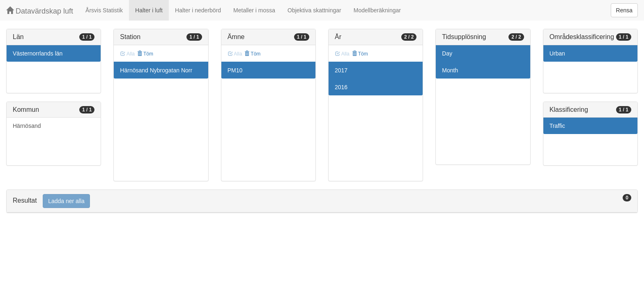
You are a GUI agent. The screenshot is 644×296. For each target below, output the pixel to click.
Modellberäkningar (377, 10)
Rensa (624, 10)
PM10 (235, 70)
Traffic (557, 126)
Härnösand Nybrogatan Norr (156, 70)
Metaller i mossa (254, 10)
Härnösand (27, 126)
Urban (557, 53)
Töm (145, 54)
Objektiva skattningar (314, 10)
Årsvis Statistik (104, 10)
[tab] (322, 201)
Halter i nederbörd (198, 10)
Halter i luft (149, 10)
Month (450, 70)
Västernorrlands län (38, 53)
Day (447, 53)
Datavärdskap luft (40, 11)
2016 (341, 87)
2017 (341, 70)
